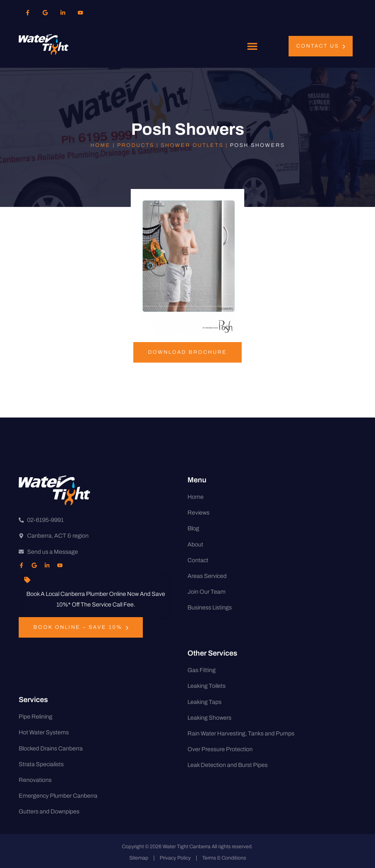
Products (136, 145)
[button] (253, 46)
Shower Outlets (192, 145)
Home (101, 145)
